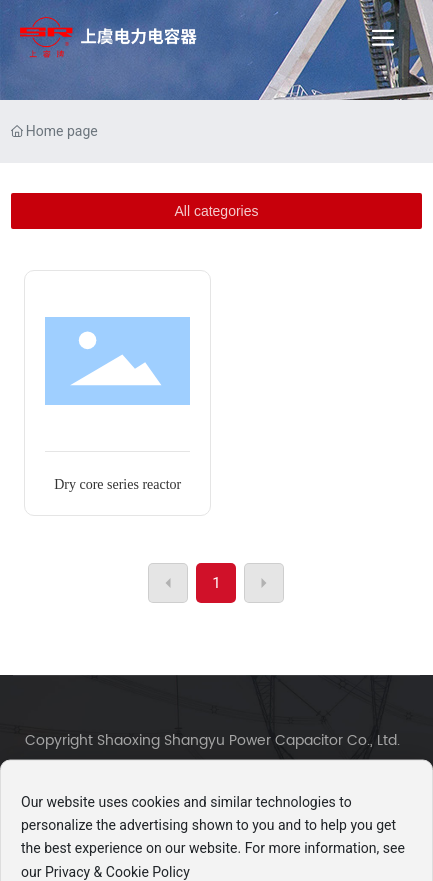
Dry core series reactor (117, 484)
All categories (216, 211)
